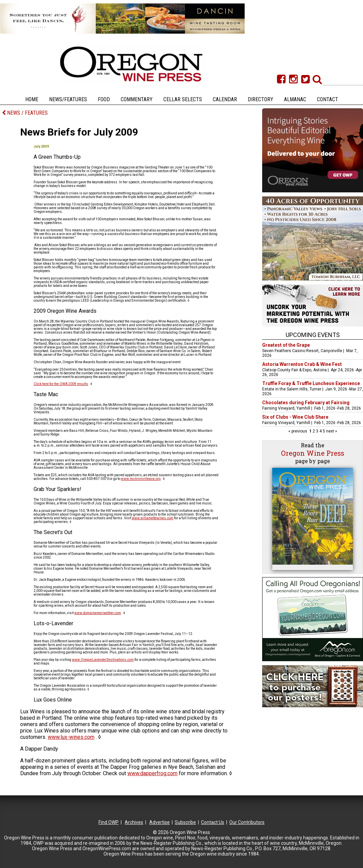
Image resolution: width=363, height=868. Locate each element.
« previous (298, 431)
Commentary (137, 99)
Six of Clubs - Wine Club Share (295, 417)
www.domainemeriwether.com (98, 613)
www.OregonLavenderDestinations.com (103, 660)
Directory (260, 99)
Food (104, 99)
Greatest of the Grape (286, 345)
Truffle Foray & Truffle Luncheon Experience (311, 383)
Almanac (295, 99)
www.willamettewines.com (153, 518)
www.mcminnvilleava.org (141, 479)
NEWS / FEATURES (25, 113)
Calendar (225, 99)
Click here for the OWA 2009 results (61, 384)
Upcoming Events (313, 335)
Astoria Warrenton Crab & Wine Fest (302, 364)
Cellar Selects (183, 99)
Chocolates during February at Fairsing (306, 403)
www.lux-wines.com (71, 737)
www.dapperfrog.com (152, 773)
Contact (328, 99)
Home (32, 99)
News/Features (68, 99)
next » (331, 431)
